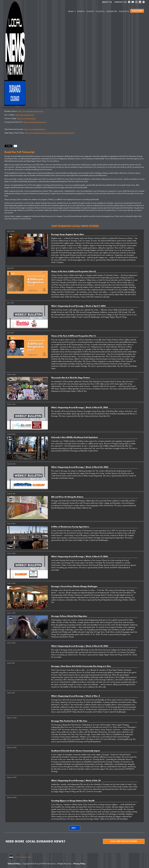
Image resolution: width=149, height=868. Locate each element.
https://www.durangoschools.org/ (35, 122)
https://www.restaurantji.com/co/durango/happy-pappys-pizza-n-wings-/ (50, 133)
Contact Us (121, 2)
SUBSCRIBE (137, 11)
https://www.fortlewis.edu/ (27, 118)
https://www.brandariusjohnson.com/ (31, 111)
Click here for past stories (124, 841)
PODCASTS (124, 11)
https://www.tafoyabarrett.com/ (35, 129)
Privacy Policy (79, 864)
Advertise (112, 11)
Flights (100, 11)
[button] (72, 12)
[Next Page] (75, 828)
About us (107, 2)
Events (90, 11)
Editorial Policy (14, 864)
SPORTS (81, 11)
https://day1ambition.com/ (25, 115)
